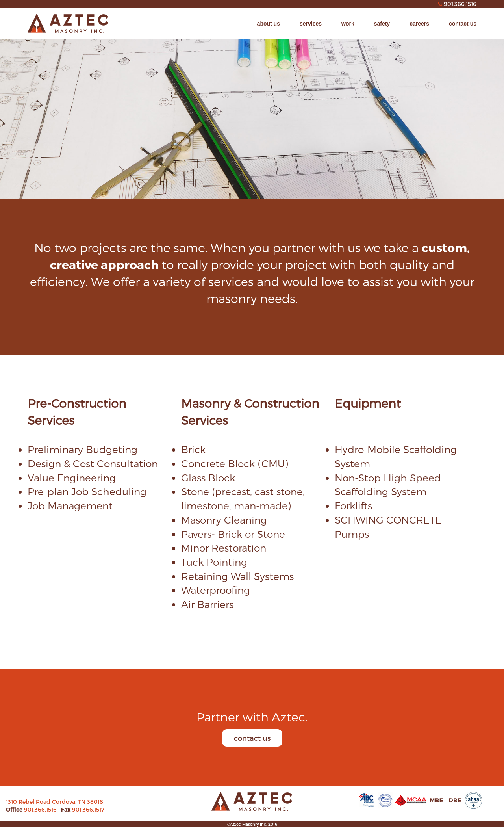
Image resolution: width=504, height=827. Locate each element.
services (311, 24)
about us (269, 24)
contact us (463, 24)
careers (419, 24)
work (348, 24)
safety (382, 24)
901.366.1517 (88, 809)
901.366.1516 (41, 809)
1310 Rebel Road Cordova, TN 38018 (55, 802)
